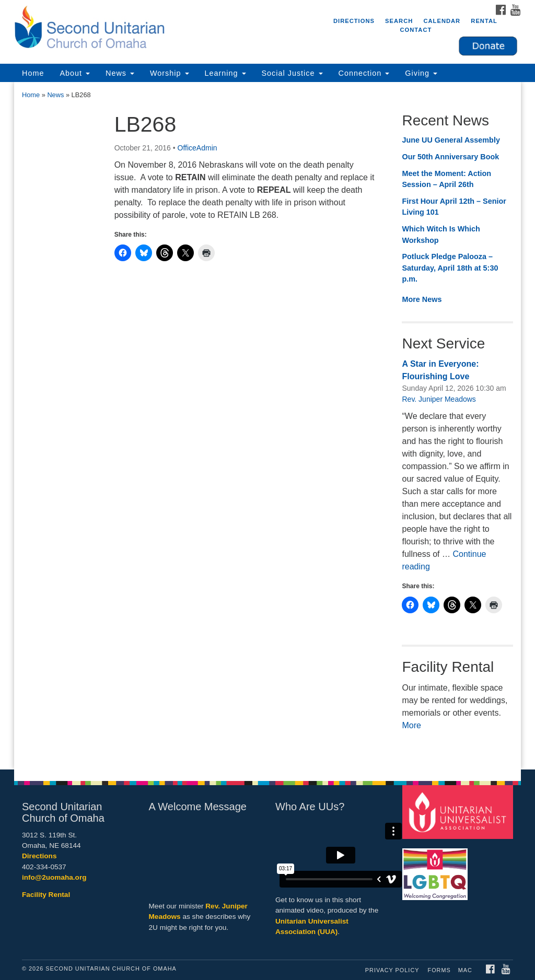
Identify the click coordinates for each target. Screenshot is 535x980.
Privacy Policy (392, 970)
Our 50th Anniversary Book (450, 157)
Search (399, 21)
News (120, 73)
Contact (416, 30)
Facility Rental (46, 895)
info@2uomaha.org (54, 877)
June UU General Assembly (451, 140)
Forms (439, 970)
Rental (484, 21)
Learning (225, 73)
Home (33, 73)
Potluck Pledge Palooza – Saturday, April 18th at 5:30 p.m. (450, 268)
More (411, 725)
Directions (354, 21)
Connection (364, 73)
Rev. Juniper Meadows (439, 399)
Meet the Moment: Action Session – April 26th (446, 179)
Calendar (442, 21)
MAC (465, 970)
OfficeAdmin (197, 148)
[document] (267, 425)
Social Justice (292, 73)
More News (422, 299)
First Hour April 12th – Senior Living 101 (454, 207)
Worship (170, 73)
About (75, 73)
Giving (421, 73)
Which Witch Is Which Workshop (441, 235)
